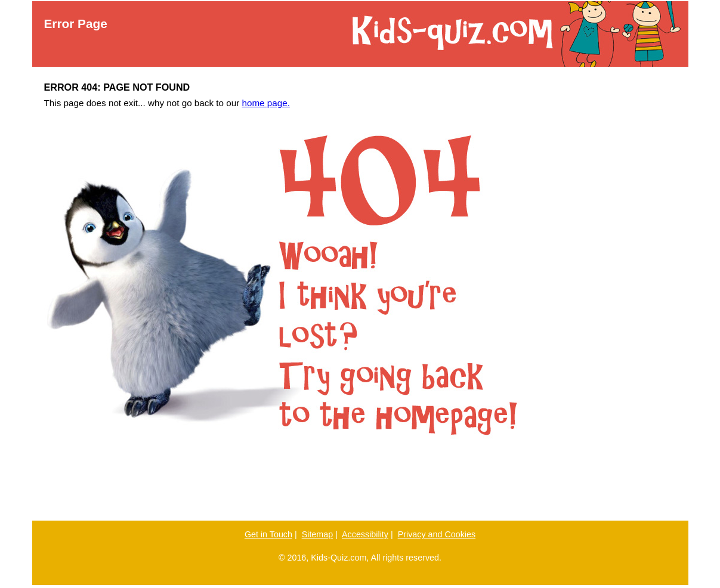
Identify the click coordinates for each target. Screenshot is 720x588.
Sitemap (318, 534)
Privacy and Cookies (437, 534)
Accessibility (365, 534)
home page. (265, 103)
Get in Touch (268, 534)
